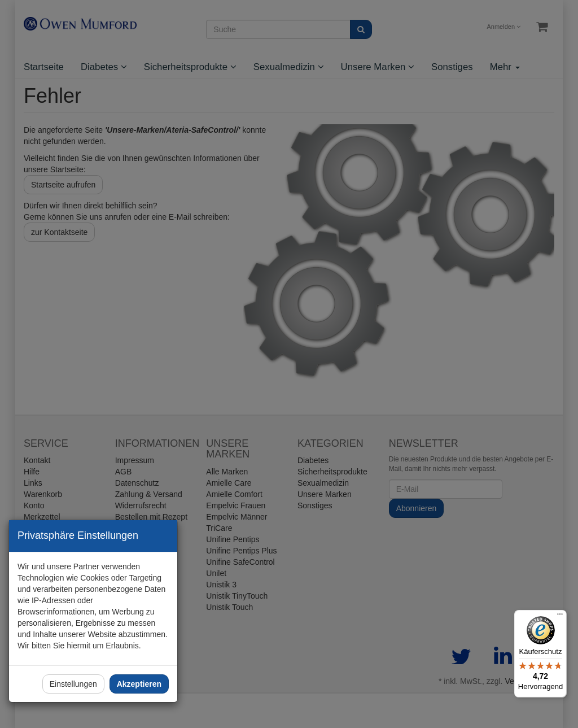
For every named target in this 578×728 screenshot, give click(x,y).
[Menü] (560, 617)
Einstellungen (73, 684)
